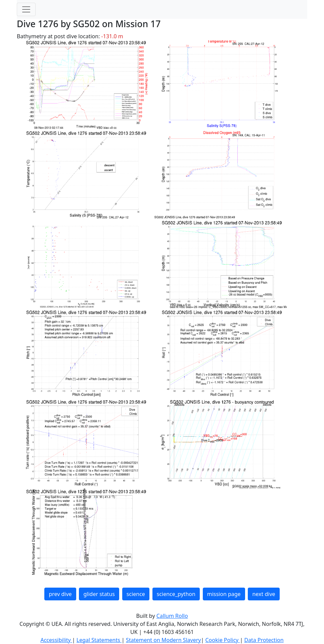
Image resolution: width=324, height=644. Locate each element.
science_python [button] (176, 594)
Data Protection (264, 640)
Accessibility (56, 640)
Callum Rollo (172, 616)
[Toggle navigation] (26, 9)
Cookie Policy (222, 640)
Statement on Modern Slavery (163, 640)
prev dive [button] (60, 594)
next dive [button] (264, 594)
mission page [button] (224, 594)
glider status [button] (99, 594)
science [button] (136, 594)
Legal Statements (99, 640)
